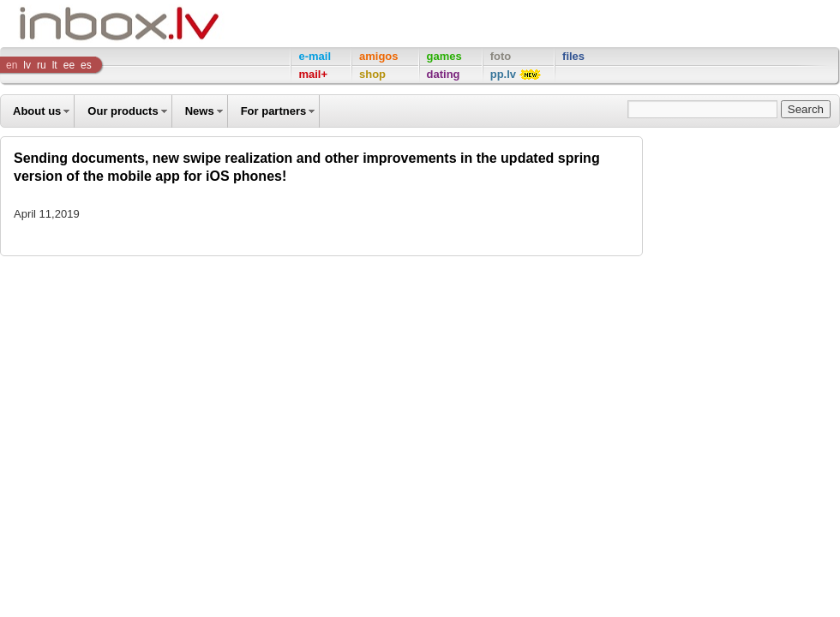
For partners (274, 111)
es (86, 65)
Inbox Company (81, 24)
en (12, 65)
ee (69, 65)
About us (37, 111)
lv (27, 65)
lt (55, 65)
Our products (123, 111)
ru (42, 65)
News (200, 111)
